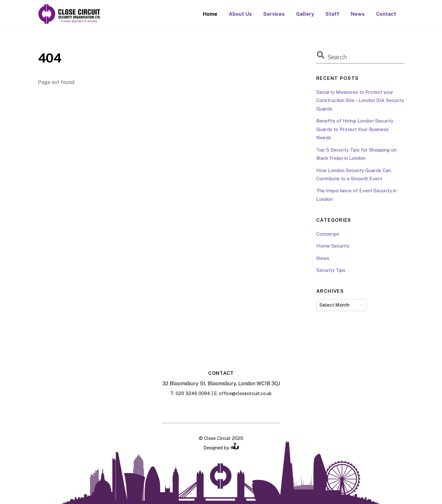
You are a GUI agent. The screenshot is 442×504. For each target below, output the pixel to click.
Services (274, 14)
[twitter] (237, 409)
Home (210, 14)
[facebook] (206, 409)
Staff (332, 14)
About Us (240, 14)
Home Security (333, 246)
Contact (386, 14)
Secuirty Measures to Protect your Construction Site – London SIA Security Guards (360, 100)
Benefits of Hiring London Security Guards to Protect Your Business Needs (355, 129)
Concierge (328, 234)
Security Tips (331, 270)
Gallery (305, 14)
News (358, 14)
